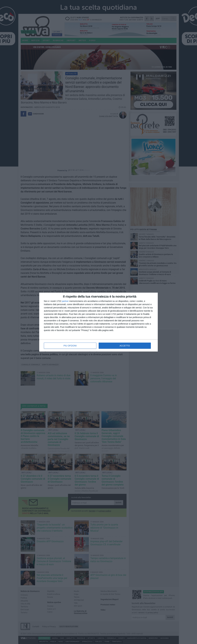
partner (65, 301)
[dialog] (98, 322)
